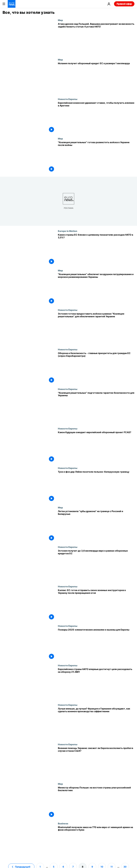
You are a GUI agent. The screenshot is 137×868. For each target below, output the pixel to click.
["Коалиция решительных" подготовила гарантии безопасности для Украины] (96, 407)
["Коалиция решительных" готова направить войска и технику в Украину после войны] (96, 157)
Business (63, 823)
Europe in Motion (68, 231)
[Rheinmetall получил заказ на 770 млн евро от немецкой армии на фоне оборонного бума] (96, 842)
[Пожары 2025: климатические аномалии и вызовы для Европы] (96, 644)
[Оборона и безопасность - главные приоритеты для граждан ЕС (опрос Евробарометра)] (96, 368)
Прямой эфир (124, 4)
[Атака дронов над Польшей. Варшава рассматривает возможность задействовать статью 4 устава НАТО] (96, 39)
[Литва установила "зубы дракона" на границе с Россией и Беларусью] (96, 526)
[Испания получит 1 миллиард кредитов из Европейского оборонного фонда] (96, 78)
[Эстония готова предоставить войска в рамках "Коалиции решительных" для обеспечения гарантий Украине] (96, 328)
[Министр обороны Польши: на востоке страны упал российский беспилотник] (96, 802)
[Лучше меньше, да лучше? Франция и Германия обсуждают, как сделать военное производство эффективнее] (96, 723)
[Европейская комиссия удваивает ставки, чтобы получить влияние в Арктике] (96, 117)
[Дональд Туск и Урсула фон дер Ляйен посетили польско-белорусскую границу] (96, 486)
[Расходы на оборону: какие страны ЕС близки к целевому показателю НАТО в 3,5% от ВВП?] (96, 249)
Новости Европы (68, 99)
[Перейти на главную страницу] (12, 4)
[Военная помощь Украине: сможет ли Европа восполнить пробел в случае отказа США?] (96, 763)
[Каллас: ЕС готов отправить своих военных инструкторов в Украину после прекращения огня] (96, 605)
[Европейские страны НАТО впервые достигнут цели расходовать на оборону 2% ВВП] (96, 684)
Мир (60, 20)
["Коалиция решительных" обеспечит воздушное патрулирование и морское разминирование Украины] (96, 289)
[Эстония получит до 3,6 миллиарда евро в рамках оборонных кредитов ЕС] (96, 565)
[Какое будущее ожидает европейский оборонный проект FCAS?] (96, 447)
